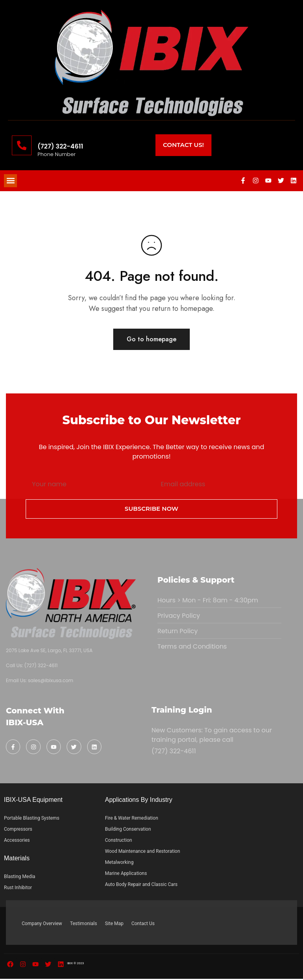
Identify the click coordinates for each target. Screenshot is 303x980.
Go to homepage (151, 340)
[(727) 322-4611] (22, 145)
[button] (10, 181)
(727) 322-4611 (60, 146)
